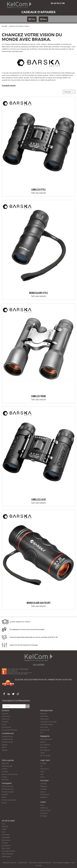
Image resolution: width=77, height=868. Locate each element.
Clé (41, 766)
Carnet (4, 747)
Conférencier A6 (7, 742)
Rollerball (5, 722)
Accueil (4, 26)
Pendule (5, 794)
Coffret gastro (6, 856)
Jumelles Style (38, 190)
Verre (4, 832)
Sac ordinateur (45, 745)
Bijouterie (5, 780)
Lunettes (43, 784)
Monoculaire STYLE (38, 293)
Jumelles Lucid (38, 500)
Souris (42, 772)
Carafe (4, 829)
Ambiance (44, 813)
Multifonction (7, 727)
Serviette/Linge (7, 766)
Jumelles (43, 789)
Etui (42, 733)
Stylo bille (5, 714)
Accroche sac (45, 730)
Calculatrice (44, 769)
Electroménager (7, 854)
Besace (43, 742)
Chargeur (44, 763)
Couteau (5, 843)
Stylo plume (6, 716)
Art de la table (8, 821)
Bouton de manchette (10, 774)
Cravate (4, 777)
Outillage (44, 816)
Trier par (69, 92)
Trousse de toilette (47, 724)
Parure (4, 724)
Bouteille (5, 826)
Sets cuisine (6, 848)
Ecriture (5, 710)
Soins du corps (45, 810)
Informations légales (61, 863)
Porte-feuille (44, 719)
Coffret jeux (44, 808)
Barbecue (44, 797)
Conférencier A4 (7, 736)
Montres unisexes (8, 792)
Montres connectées (9, 800)
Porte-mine (6, 719)
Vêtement (5, 763)
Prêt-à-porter (8, 760)
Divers (42, 777)
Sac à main (44, 727)
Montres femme (7, 786)
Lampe (43, 792)
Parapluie (44, 786)
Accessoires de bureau (10, 730)
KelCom (13, 863)
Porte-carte (44, 716)
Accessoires (6, 837)
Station (4, 803)
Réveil (4, 797)
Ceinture (5, 772)
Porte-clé (43, 714)
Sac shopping (45, 750)
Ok (28, 706)
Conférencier (8, 733)
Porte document (46, 739)
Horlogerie (7, 783)
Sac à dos (44, 747)
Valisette (5, 750)
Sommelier (6, 835)
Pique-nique (45, 794)
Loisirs (43, 802)
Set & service (6, 840)
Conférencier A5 (7, 739)
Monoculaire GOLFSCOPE (39, 603)
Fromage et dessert (8, 851)
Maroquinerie (47, 710)
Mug (3, 824)
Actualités (39, 665)
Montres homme (8, 789)
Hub (42, 774)
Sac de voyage (45, 756)
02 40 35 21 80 (58, 3)
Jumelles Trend (38, 396)
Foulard (4, 769)
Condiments (6, 846)
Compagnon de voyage (48, 722)
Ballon (43, 805)
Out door (44, 780)
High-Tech (45, 760)
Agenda (5, 745)
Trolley (42, 753)
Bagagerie (45, 736)
